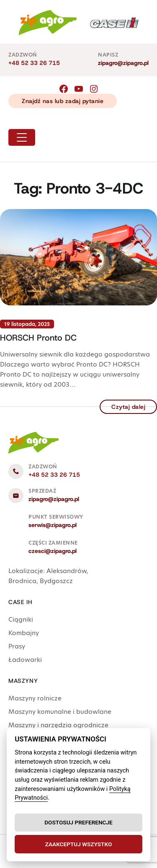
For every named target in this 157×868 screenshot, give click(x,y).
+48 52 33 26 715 (34, 63)
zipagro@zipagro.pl (123, 63)
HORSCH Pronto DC (38, 338)
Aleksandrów (67, 571)
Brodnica (22, 581)
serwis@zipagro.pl (53, 525)
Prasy (17, 646)
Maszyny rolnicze (35, 698)
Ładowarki (25, 660)
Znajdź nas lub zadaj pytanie (63, 101)
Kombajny (24, 633)
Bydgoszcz (56, 581)
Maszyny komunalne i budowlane (60, 712)
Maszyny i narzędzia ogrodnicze (58, 725)
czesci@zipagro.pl (53, 551)
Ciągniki (21, 619)
